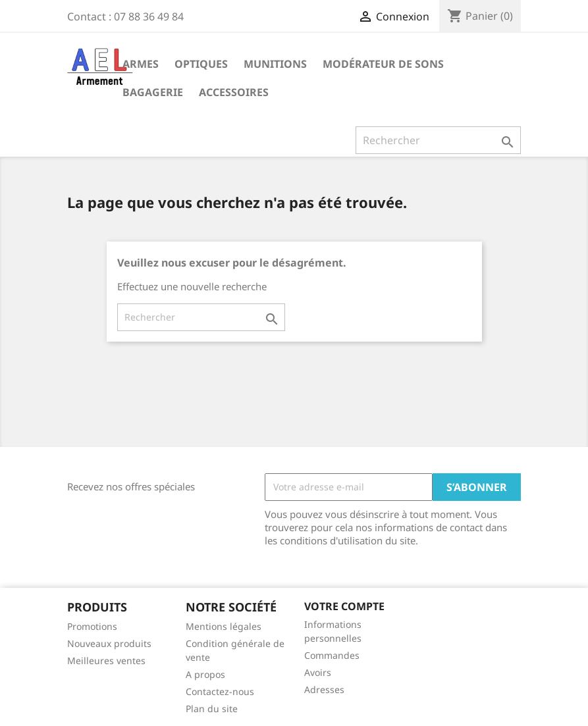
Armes (141, 64)
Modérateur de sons (383, 64)
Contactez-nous (220, 691)
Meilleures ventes (106, 661)
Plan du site (212, 709)
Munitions (275, 64)
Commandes (332, 655)
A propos (205, 674)
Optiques (201, 64)
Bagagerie (153, 92)
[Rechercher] (438, 140)
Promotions (92, 626)
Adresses (324, 689)
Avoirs (318, 672)
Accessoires (234, 92)
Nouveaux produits (109, 643)
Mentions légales (224, 626)
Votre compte (344, 606)
